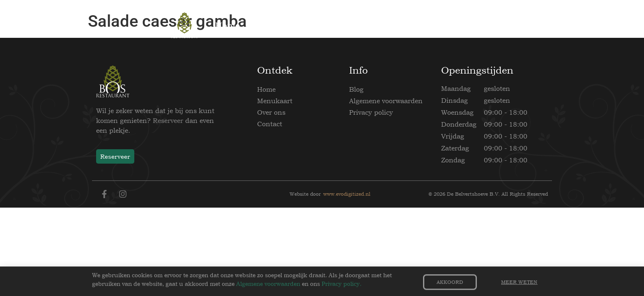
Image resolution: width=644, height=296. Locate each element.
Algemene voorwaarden (386, 101)
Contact (270, 124)
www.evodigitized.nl (347, 194)
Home (266, 89)
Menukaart (275, 101)
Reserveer (168, 120)
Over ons (271, 112)
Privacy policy (371, 112)
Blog (356, 89)
